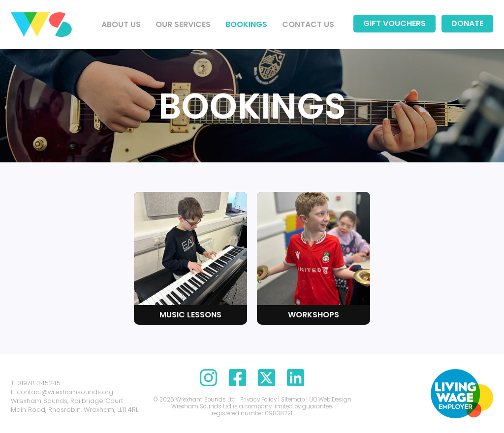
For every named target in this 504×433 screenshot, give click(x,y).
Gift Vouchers (394, 23)
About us (121, 24)
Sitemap (293, 400)
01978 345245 (39, 383)
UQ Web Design (330, 400)
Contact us (308, 24)
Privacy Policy (258, 400)
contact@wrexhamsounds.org (65, 392)
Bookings (246, 24)
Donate (467, 23)
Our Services (183, 24)
